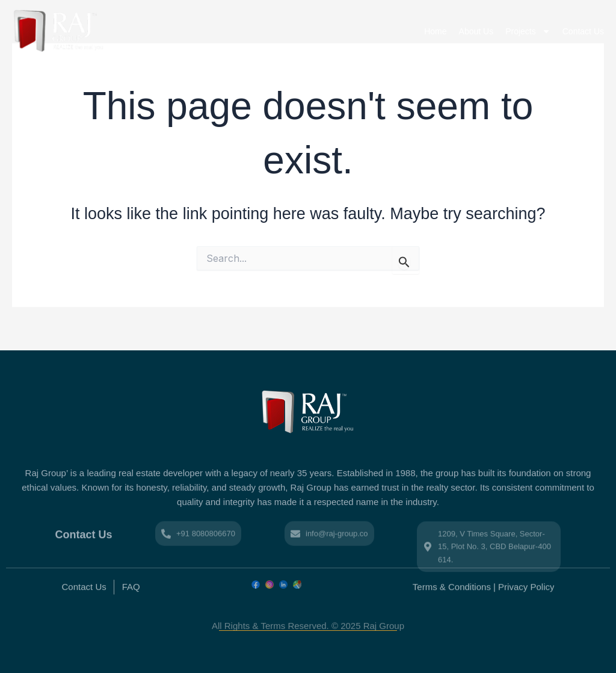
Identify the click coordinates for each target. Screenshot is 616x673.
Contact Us (583, 31)
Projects (528, 31)
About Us (476, 31)
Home (435, 31)
